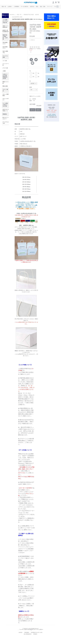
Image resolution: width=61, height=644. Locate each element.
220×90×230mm (26, 180)
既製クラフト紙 (6, 83)
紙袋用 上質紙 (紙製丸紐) (6, 31)
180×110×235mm (26, 177)
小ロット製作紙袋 (6, 95)
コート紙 (5, 61)
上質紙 (4, 71)
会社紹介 (21, 632)
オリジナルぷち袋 (6, 123)
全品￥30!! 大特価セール (6, 110)
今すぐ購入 (38, 110)
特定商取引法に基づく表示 (37, 632)
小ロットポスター (6, 99)
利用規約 (35, 634)
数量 (31, 87)
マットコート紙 (6, 64)
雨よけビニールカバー (6, 118)
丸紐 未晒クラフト (5, 48)
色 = (31, 99)
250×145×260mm (26, 182)
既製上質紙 (5, 86)
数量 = (31, 101)
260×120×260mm (26, 184)
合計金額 (32, 104)
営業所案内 (27, 632)
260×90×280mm (26, 187)
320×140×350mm (26, 189)
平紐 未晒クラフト (5, 43)
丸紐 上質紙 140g (5, 52)
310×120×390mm (26, 191)
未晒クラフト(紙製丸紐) (6, 27)
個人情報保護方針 (28, 634)
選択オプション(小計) (35, 96)
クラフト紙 (5, 68)
